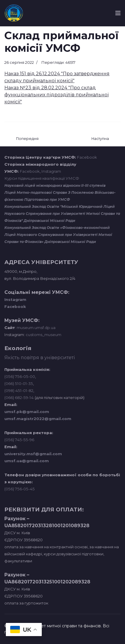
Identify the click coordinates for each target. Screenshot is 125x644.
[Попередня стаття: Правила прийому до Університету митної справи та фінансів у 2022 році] (27, 139)
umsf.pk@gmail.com (27, 412)
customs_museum (44, 335)
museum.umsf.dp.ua (36, 328)
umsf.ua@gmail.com (27, 461)
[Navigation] (118, 13)
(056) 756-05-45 (20, 489)
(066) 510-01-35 (19, 383)
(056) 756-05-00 (20, 376)
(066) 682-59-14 (19, 398)
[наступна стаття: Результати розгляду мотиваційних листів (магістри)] (100, 139)
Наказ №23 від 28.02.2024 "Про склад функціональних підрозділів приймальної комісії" (57, 95)
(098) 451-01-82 (19, 390)
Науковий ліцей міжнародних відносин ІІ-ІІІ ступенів (55, 185)
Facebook (87, 157)
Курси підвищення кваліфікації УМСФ (42, 178)
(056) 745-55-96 (19, 440)
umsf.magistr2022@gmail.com (38, 419)
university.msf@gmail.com (33, 454)
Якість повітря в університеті (40, 358)
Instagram (51, 171)
